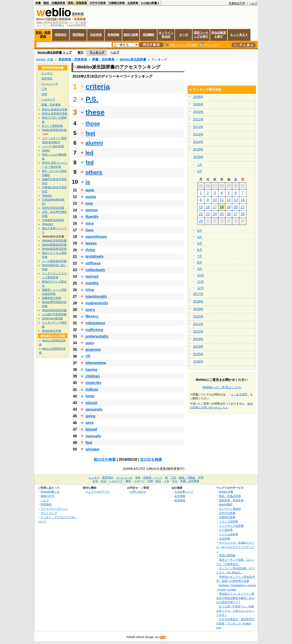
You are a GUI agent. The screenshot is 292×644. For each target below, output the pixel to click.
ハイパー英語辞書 (53, 146)
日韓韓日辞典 (117, 3)
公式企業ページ (184, 492)
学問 (44, 94)
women (92, 210)
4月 (200, 237)
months (92, 283)
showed (92, 449)
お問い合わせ (138, 492)
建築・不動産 (187, 478)
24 (215, 214)
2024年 (198, 346)
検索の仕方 (47, 496)
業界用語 (47, 79)
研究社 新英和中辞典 (55, 109)
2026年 (198, 361)
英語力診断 (131, 35)
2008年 (198, 97)
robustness (95, 323)
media (91, 197)
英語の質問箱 (227, 555)
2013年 (198, 134)
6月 (200, 250)
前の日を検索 (105, 459)
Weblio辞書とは (50, 492)
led (90, 153)
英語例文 (61, 35)
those (93, 123)
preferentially (97, 336)
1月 (200, 165)
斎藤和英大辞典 (52, 298)
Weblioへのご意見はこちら (222, 387)
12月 (201, 288)
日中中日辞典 (98, 3)
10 (215, 200)
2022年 (198, 331)
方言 (175, 481)
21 (243, 207)
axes (90, 423)
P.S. (92, 99)
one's (90, 310)
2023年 (198, 339)
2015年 (198, 149)
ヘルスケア (48, 99)
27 (236, 214)
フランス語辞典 (229, 521)
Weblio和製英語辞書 (54, 245)
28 (243, 214)
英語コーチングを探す (201, 35)
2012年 (198, 127)
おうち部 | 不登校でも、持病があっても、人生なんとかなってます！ (235, 611)
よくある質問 (239, 395)
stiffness (93, 263)
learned (92, 276)
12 (229, 200)
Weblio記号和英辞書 (54, 241)
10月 (201, 275)
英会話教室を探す (219, 35)
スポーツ (139, 481)
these (95, 112)
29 (201, 221)
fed (90, 162)
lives (90, 230)
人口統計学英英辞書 (54, 314)
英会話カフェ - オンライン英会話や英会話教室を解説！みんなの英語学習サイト (235, 598)
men (89, 203)
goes (90, 343)
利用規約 (46, 504)
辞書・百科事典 (103, 59)
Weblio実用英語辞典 (54, 130)
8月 (200, 262)
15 (201, 207)
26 (229, 214)
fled (89, 443)
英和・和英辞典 (77, 3)
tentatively (95, 256)
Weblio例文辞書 (52, 331)
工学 (44, 89)
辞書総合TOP (237, 3)
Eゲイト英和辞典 (52, 126)
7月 (200, 256)
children (93, 376)
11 (222, 200)
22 (201, 214)
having (91, 370)
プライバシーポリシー (54, 509)
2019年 (198, 309)
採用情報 (180, 500)
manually (93, 436)
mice (90, 223)
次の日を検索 (151, 459)
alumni (94, 143)
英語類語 (78, 35)
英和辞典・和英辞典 (73, 59)
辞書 (38, 3)
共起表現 (96, 35)
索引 (81, 52)
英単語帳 (113, 35)
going (91, 416)
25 (222, 214)
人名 (167, 481)
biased (91, 429)
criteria (98, 87)
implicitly (93, 383)
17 (215, 207)
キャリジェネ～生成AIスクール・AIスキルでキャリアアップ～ (235, 547)
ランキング (97, 52)
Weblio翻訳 (226, 504)
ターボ (184, 35)
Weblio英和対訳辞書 (54, 310)
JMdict (46, 150)
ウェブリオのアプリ (98, 492)
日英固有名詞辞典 (53, 220)
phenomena (96, 363)
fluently (92, 217)
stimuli (91, 403)
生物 (150, 481)
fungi (90, 396)
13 (236, 200)
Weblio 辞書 (45, 59)
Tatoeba (47, 196)
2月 (200, 171)
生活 (104, 481)
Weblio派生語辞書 (133, 59)
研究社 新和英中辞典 (55, 114)
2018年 (198, 301)
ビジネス (47, 73)
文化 (95, 481)
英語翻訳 (149, 35)
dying (90, 250)
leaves (91, 243)
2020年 (198, 316)
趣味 (128, 481)
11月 (201, 282)
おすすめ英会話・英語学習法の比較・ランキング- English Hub (235, 623)
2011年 (198, 119)
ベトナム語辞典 (229, 534)
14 (243, 200)
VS (88, 356)
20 (236, 207)
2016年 (198, 157)
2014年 (198, 142)
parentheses (96, 237)
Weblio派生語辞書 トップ (55, 52)
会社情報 (180, 496)
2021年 (198, 324)
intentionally (96, 297)
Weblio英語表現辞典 (54, 249)
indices (92, 389)
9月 (200, 269)
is (88, 182)
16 (208, 207)
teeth (90, 190)
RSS (163, 637)
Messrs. (92, 316)
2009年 (198, 104)
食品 (158, 481)
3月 (200, 231)
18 (222, 207)
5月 (200, 243)
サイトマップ (49, 513)
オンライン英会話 (166, 35)
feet (90, 133)
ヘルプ (253, 3)
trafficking (94, 330)
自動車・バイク (153, 478)
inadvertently (97, 303)
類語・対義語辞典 (54, 3)
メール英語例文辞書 (54, 261)
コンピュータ (50, 84)
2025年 (198, 354)
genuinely (94, 409)
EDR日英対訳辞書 (53, 208)
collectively (95, 270)
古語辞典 (133, 3)
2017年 (198, 294)
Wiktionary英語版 (52, 318)
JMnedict (47, 224)
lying (90, 290)
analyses (93, 350)
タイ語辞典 (226, 530)
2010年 (198, 112)
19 (229, 207)
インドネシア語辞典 (231, 526)
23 (208, 214)
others (94, 172)
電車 (138, 478)
